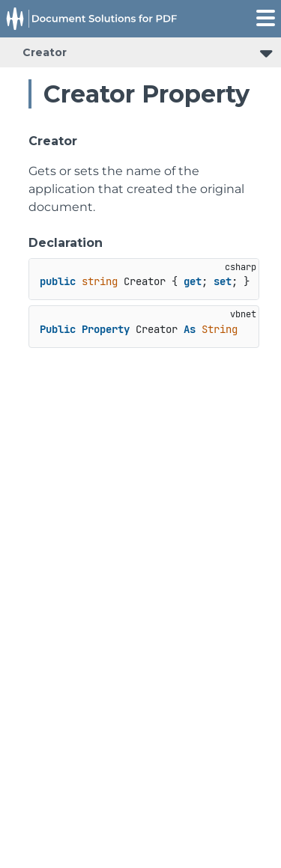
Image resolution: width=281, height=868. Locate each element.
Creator (45, 52)
